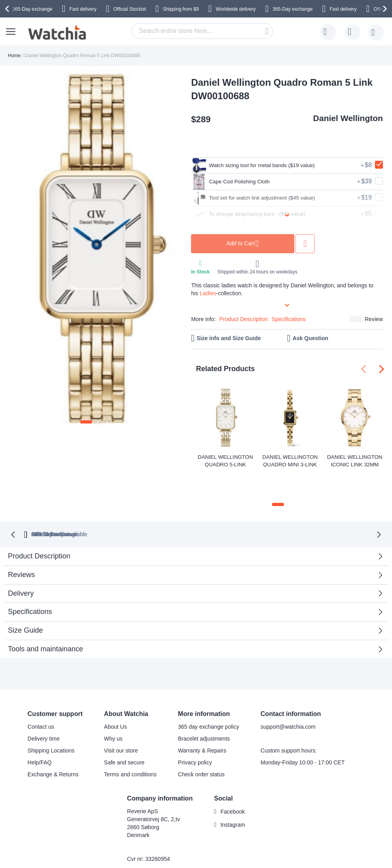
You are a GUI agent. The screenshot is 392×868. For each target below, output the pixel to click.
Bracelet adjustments (204, 710)
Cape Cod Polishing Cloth (236, 182)
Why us (113, 710)
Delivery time (43, 710)
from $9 (181, 9)
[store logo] (58, 33)
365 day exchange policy (209, 698)
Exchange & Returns (53, 746)
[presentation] (8, 9)
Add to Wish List (328, 244)
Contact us (41, 698)
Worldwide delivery (236, 9)
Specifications (288, 319)
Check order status (201, 746)
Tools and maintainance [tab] (45, 620)
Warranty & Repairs (202, 722)
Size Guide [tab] (25, 602)
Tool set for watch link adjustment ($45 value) (264, 198)
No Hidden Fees (304, 506)
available (233, 506)
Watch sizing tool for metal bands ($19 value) (264, 166)
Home (14, 56)
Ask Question (310, 338)
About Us (116, 698)
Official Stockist (129, 9)
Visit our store (121, 722)
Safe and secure (124, 734)
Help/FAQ (40, 734)
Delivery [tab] (21, 565)
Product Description (243, 319)
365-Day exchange (32, 9)
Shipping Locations (51, 722)
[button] (86, 422)
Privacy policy (195, 734)
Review (374, 319)
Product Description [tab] (39, 527)
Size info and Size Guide (229, 338)
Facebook (233, 783)
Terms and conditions (130, 746)
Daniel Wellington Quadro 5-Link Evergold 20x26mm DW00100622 (225, 460)
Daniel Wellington (348, 118)
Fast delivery (83, 9)
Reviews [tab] (21, 546)
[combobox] (202, 31)
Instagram (233, 796)
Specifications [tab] (30, 583)
